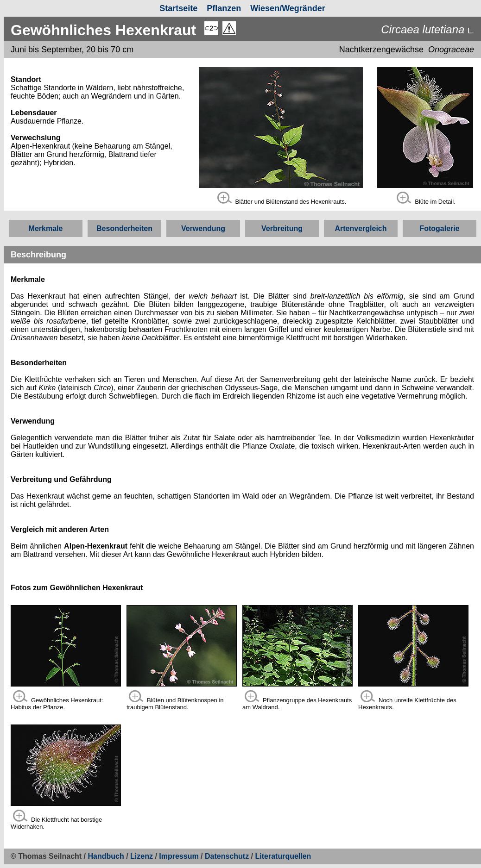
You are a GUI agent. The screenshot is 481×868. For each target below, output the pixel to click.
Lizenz (142, 856)
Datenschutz (228, 856)
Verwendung (203, 228)
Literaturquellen (283, 856)
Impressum (179, 856)
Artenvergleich (361, 228)
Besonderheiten (124, 228)
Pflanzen (224, 8)
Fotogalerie (439, 228)
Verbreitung (282, 228)
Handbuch (106, 856)
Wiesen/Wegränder (288, 8)
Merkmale (46, 228)
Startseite (178, 8)
